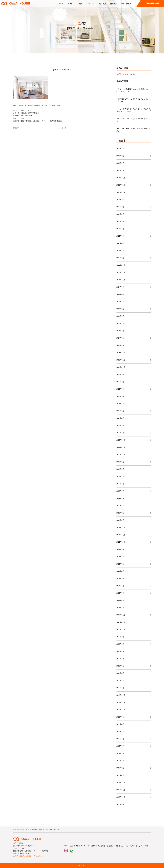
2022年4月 (120, 498)
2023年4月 (120, 411)
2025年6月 (120, 221)
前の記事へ (17, 128)
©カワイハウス (82, 866)
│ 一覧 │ (65, 128)
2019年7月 (120, 732)
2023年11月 (121, 360)
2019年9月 (120, 717)
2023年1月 (120, 433)
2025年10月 (121, 192)
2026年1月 (120, 170)
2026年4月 (120, 149)
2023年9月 (120, 374)
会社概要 (113, 4)
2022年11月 (121, 447)
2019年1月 (120, 775)
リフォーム (91, 4)
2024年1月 (120, 345)
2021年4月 (120, 586)
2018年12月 (121, 782)
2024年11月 (121, 272)
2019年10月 (121, 710)
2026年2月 (120, 163)
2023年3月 (120, 418)
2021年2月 (120, 600)
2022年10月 (121, 455)
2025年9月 (120, 200)
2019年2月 (120, 768)
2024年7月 (120, 302)
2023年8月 (120, 382)
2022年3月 (120, 506)
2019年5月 (120, 746)
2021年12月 (121, 528)
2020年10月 (121, 629)
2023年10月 (121, 367)
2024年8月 (120, 294)
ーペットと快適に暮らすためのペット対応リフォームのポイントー (133, 110)
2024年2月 (120, 338)
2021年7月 (120, 564)
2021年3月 (120, 593)
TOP (61, 4)
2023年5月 (120, 404)
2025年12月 (121, 178)
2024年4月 (120, 323)
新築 (80, 4)
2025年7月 (120, 214)
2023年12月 (121, 353)
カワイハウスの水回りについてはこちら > (28, 856)
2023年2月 (120, 425)
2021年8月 (120, 557)
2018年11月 (121, 790)
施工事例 (102, 4)
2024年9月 (120, 287)
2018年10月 (121, 797)
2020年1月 (120, 688)
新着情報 (21, 829)
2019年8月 (120, 724)
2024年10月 (121, 280)
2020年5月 (120, 666)
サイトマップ (130, 846)
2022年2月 (120, 513)
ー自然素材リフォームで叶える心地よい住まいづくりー (133, 100)
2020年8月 (120, 644)
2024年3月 (120, 331)
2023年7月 (120, 389)
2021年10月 (121, 542)
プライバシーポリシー (143, 846)
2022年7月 (120, 476)
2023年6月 (120, 396)
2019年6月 (120, 739)
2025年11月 (121, 185)
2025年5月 (120, 229)
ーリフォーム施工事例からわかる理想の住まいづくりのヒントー (133, 90)
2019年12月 (121, 695)
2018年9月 (120, 804)
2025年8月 (120, 207)
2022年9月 (120, 462)
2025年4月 (120, 236)
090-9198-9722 (154, 3)
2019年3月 (120, 761)
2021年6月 (120, 571)
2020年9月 (120, 637)
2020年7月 (120, 651)
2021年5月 (120, 578)
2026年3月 (120, 156)
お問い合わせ (126, 4)
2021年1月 (120, 608)
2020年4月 (120, 673)
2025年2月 (120, 251)
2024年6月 (120, 309)
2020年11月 (121, 622)
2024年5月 (120, 316)
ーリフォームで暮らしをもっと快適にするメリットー (133, 120)
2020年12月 (121, 615)
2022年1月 (120, 520)
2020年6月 (120, 659)
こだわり (71, 4)
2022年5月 (120, 491)
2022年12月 (121, 440)
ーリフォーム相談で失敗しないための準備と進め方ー (133, 130)
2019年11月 (121, 702)
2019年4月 (120, 753)
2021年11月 (121, 535)
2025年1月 (120, 258)
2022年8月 (120, 469)
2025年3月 (120, 243)
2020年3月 (120, 681)
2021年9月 (120, 549)
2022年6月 (120, 484)
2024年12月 (121, 265)
